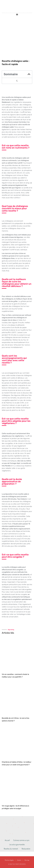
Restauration (26, 849)
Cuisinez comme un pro (21, 840)
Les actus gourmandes (17, 844)
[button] (17, 14)
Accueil (7, 840)
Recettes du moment (11, 849)
